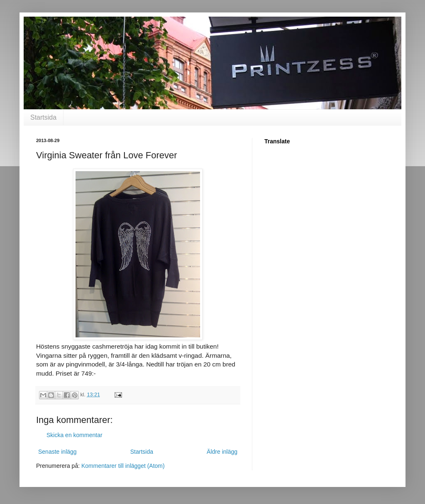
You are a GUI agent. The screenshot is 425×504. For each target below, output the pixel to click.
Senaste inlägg (57, 452)
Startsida (43, 117)
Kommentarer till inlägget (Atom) (123, 466)
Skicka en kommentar (74, 435)
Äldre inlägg (222, 452)
